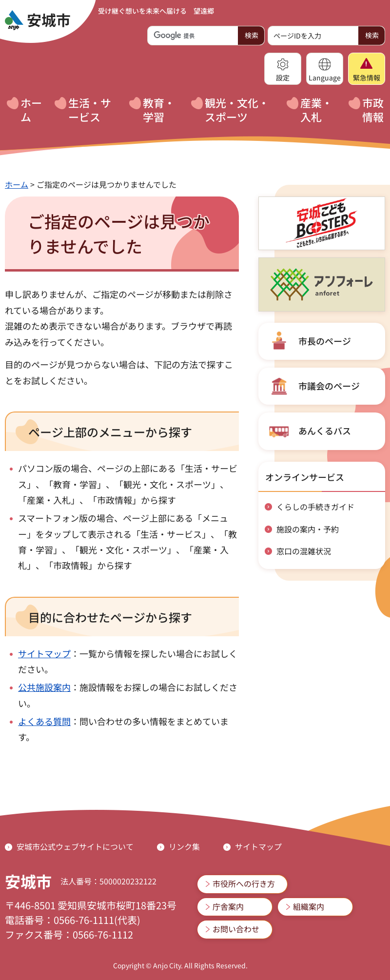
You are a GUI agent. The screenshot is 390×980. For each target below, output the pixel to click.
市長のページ (325, 341)
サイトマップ (44, 653)
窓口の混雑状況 (304, 551)
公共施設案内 (44, 687)
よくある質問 (44, 721)
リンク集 (184, 846)
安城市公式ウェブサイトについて (75, 846)
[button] (283, 69)
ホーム (17, 184)
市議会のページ (329, 386)
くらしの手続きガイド (315, 507)
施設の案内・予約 (308, 529)
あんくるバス (325, 431)
